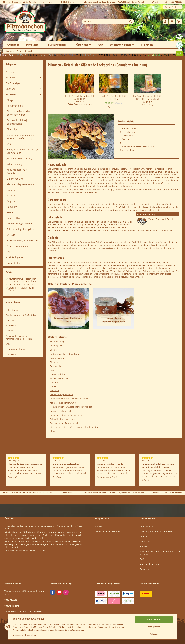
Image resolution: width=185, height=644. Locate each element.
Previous (3, 470)
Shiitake (54, 350)
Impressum (18, 635)
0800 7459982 (176, 2)
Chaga (53, 431)
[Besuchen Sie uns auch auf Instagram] (66, 592)
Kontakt (9, 331)
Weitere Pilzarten (129, 150)
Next (182, 470)
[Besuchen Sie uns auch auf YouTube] (59, 592)
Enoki (53, 370)
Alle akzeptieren (154, 619)
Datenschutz (31, 635)
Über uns (11, 89)
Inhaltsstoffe (127, 136)
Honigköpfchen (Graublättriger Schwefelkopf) (71, 407)
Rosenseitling (56, 366)
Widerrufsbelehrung (15, 349)
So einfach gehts (14, 257)
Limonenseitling (58, 374)
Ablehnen (154, 634)
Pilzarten (11, 94)
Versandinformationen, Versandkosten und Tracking (19, 337)
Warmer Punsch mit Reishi (160, 219)
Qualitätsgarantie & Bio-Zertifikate (22, 315)
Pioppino (54, 362)
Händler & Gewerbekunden (108, 531)
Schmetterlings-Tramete (61, 395)
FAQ (100, 45)
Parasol (53, 386)
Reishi (10, 212)
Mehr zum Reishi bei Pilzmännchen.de (138, 146)
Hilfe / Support (13, 310)
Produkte (11, 78)
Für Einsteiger (13, 83)
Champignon (56, 346)
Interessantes (128, 143)
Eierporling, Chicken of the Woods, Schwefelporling (74, 427)
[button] (165, 22)
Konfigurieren (154, 627)
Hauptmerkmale (129, 128)
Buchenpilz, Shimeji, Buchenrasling (67, 415)
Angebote (11, 72)
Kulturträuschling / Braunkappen (66, 354)
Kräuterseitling (57, 358)
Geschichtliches (128, 132)
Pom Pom (54, 391)
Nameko (54, 382)
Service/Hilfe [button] (171, 7)
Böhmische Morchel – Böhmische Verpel (69, 399)
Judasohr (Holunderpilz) (61, 411)
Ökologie (126, 139)
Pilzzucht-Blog (13, 263)
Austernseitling (57, 342)
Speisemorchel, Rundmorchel (64, 423)
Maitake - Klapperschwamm (63, 403)
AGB (8, 344)
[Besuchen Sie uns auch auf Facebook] (52, 592)
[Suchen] (105, 22)
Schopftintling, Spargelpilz (62, 419)
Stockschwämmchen (60, 378)
